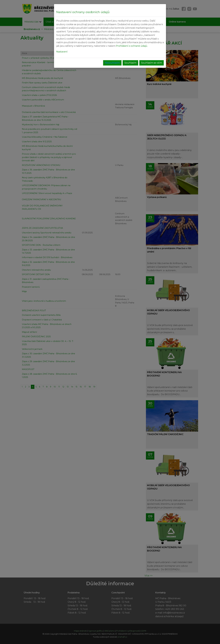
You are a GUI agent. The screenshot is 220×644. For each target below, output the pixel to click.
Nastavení (62, 52)
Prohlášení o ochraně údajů (132, 46)
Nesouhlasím (112, 63)
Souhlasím (130, 63)
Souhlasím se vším (152, 63)
